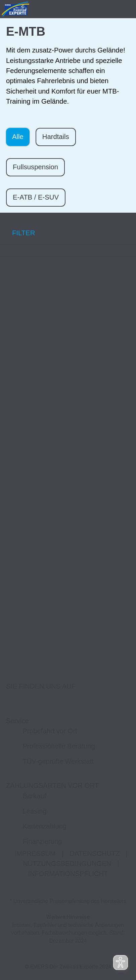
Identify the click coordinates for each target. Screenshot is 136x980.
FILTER (17, 233)
